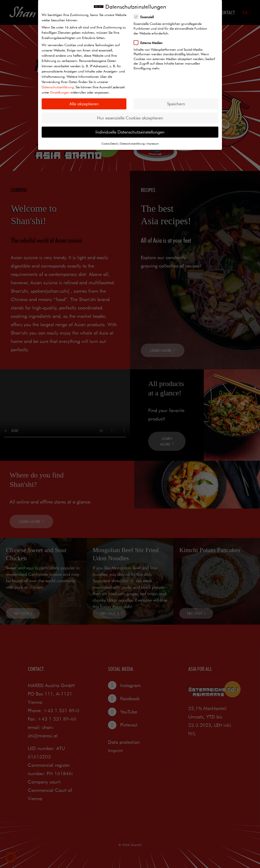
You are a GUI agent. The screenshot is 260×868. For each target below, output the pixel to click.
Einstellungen (60, 92)
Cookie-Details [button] (110, 143)
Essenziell (145, 17)
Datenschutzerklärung (58, 87)
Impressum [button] (153, 143)
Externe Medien (150, 43)
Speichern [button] (176, 104)
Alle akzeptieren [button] (84, 104)
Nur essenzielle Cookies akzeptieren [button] (130, 118)
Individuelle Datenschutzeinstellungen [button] (130, 132)
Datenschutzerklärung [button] (132, 143)
